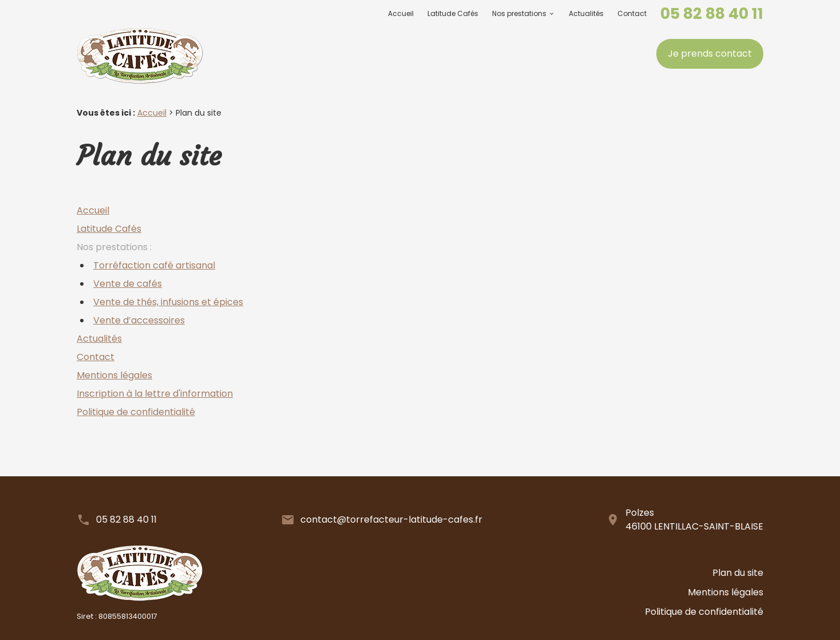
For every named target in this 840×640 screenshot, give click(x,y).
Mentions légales (114, 375)
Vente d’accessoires (139, 320)
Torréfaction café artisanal (154, 265)
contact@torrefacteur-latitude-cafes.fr (391, 519)
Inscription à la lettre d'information (155, 394)
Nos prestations (519, 13)
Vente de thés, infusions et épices (168, 302)
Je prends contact (710, 54)
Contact (632, 13)
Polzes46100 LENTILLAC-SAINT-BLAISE (694, 519)
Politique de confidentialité (136, 412)
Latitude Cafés (453, 13)
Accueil (401, 13)
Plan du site (738, 587)
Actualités (586, 13)
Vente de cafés (128, 284)
